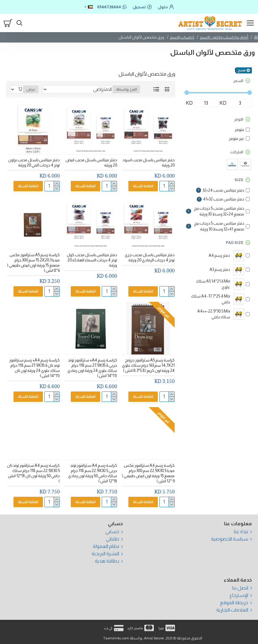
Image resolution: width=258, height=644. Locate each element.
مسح (242, 70)
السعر (238, 81)
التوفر (239, 119)
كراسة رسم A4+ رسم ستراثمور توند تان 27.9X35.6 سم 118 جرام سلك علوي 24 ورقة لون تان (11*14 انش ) (34, 368)
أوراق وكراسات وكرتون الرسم (224, 37)
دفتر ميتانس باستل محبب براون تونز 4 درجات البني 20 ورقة (34, 163)
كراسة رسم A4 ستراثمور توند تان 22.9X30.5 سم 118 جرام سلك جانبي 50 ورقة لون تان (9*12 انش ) (33, 473)
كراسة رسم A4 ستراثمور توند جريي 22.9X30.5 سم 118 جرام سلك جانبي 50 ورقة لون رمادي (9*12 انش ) (93, 473)
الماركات (237, 152)
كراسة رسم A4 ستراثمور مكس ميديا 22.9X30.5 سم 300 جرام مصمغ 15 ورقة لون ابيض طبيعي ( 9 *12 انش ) (148, 473)
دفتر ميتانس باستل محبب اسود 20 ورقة (149, 163)
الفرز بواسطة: (126, 89)
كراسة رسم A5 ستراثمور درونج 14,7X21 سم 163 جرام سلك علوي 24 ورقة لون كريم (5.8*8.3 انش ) (148, 365)
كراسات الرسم (182, 37)
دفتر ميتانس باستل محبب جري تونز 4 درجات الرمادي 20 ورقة (150, 257)
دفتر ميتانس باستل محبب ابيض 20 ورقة (91, 163)
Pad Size (235, 243)
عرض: (31, 89)
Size (239, 180)
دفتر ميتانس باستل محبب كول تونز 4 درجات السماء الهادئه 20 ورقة (92, 260)
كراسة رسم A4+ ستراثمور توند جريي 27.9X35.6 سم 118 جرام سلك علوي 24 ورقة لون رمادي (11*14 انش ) (92, 368)
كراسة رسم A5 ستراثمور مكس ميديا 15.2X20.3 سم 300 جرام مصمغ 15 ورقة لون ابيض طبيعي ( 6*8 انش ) (33, 263)
